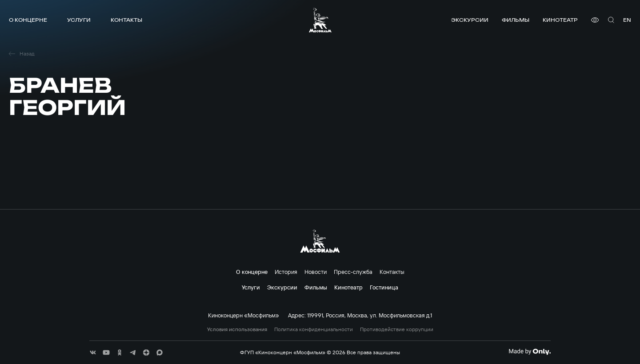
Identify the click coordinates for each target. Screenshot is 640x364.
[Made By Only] (530, 352)
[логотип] (320, 20)
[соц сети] (93, 352)
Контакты (126, 20)
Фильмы (516, 20)
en (627, 20)
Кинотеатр (560, 20)
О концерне (28, 20)
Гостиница (384, 287)
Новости (316, 272)
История (286, 272)
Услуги (79, 20)
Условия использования (237, 329)
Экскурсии (470, 20)
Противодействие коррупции (397, 329)
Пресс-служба (353, 272)
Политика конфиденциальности (314, 329)
